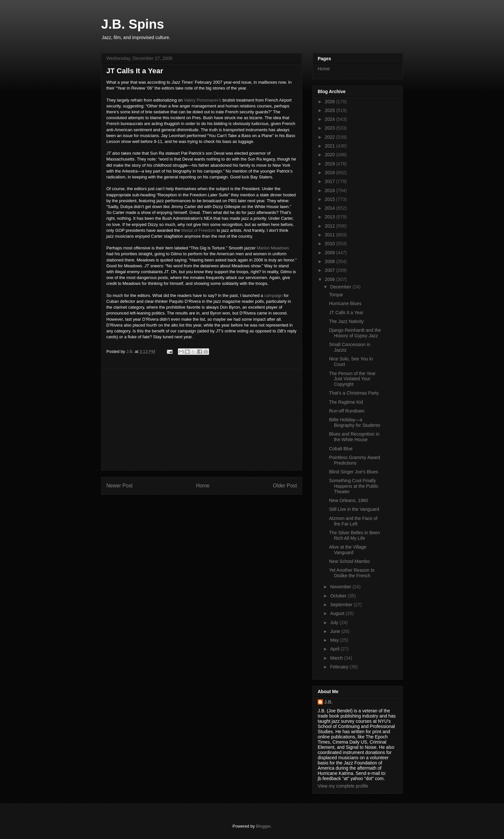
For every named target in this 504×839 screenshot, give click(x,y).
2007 (331, 270)
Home (203, 486)
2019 (331, 164)
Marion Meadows (273, 248)
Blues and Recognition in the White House (354, 437)
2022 (331, 137)
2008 (331, 261)
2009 (331, 253)
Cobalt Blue (341, 449)
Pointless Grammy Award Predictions (355, 460)
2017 (331, 181)
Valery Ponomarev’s (202, 100)
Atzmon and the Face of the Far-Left (353, 521)
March (337, 658)
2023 (331, 128)
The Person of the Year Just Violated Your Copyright (352, 379)
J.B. (328, 702)
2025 (331, 110)
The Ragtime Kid (346, 402)
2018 (331, 173)
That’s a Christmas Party (354, 393)
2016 (331, 190)
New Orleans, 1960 (349, 500)
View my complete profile (343, 786)
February (340, 667)
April (335, 649)
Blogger (263, 826)
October (339, 596)
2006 (331, 279)
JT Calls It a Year (346, 313)
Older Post (285, 486)
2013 (331, 217)
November (341, 587)
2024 (331, 119)
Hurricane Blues (345, 303)
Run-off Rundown (347, 411)
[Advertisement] (202, 420)
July (335, 622)
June (336, 631)
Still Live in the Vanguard (354, 509)
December (341, 287)
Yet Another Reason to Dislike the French (352, 573)
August (338, 613)
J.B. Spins (133, 24)
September (342, 605)
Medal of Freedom (198, 230)
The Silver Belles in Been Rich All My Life (354, 535)
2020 (331, 155)
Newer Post (119, 486)
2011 (331, 235)
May (335, 640)
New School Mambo (349, 561)
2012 (331, 226)
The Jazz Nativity (346, 321)
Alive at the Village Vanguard (348, 550)
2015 (331, 199)
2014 (331, 208)
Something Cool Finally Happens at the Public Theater (354, 486)
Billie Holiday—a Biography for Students (355, 422)
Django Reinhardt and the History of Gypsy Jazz (355, 333)
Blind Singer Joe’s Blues (354, 472)
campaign (273, 295)
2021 (331, 146)
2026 (331, 102)
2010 (331, 244)
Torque (336, 295)
